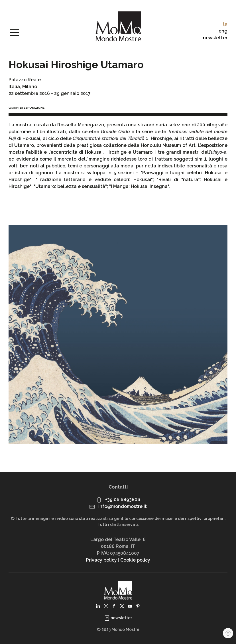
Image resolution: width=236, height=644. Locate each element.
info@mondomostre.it (123, 506)
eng (223, 31)
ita (224, 24)
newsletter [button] (215, 38)
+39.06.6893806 (123, 500)
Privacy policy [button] (101, 560)
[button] (14, 33)
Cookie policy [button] (135, 560)
